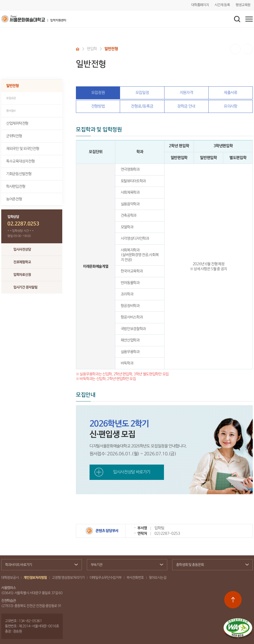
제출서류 (231, 93)
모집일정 (142, 93)
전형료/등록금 (142, 106)
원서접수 (11, 111)
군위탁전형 (14, 136)
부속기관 (125, 565)
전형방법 (98, 106)
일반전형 (13, 86)
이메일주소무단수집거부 (106, 578)
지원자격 (186, 93)
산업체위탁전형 (17, 123)
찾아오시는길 (158, 578)
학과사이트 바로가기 (40, 565)
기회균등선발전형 (19, 174)
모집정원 (98, 93)
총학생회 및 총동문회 (210, 565)
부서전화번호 (135, 578)
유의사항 (231, 106)
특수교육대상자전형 (20, 161)
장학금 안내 (186, 106)
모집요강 (11, 98)
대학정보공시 (10, 578)
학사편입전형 (16, 186)
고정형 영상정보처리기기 (68, 578)
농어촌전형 (14, 199)
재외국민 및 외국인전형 (23, 149)
